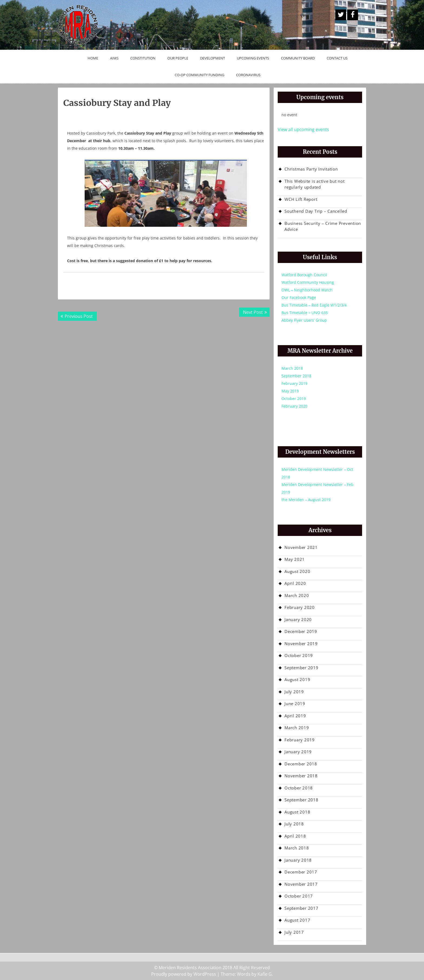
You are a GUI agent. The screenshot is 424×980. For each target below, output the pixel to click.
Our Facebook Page (299, 297)
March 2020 (297, 595)
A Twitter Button (341, 15)
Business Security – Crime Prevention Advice (323, 226)
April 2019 (295, 716)
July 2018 (294, 824)
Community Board (298, 58)
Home (93, 58)
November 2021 (301, 547)
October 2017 (299, 896)
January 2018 (298, 860)
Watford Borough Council (304, 275)
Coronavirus (248, 75)
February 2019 (294, 383)
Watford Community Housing (308, 282)
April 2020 (295, 583)
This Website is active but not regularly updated (315, 184)
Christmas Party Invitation (311, 169)
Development (213, 58)
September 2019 (302, 668)
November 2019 (301, 644)
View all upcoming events (303, 129)
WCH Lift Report (301, 199)
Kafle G (265, 974)
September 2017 (302, 908)
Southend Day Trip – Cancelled (316, 211)
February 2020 (294, 406)
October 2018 (299, 788)
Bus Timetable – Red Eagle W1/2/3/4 (314, 305)
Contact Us (337, 58)
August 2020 (297, 571)
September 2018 (296, 376)
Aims (114, 58)
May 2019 (290, 391)
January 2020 (298, 619)
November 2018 (301, 776)
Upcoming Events (253, 58)
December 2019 (301, 631)
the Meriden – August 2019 (306, 500)
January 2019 (298, 752)
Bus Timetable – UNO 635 (305, 313)
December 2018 (301, 764)
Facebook (353, 15)
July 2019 (294, 692)
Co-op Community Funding (199, 75)
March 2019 (297, 728)
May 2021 (295, 559)
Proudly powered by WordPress (184, 974)
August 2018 (297, 812)
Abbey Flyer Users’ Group (304, 320)
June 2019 (295, 704)
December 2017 (301, 872)
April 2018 (295, 836)
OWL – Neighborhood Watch (307, 290)
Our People (178, 58)
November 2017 (301, 884)
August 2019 (297, 679)
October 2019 (294, 399)
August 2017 (297, 920)
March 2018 (292, 368)
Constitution (143, 58)
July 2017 (294, 932)
